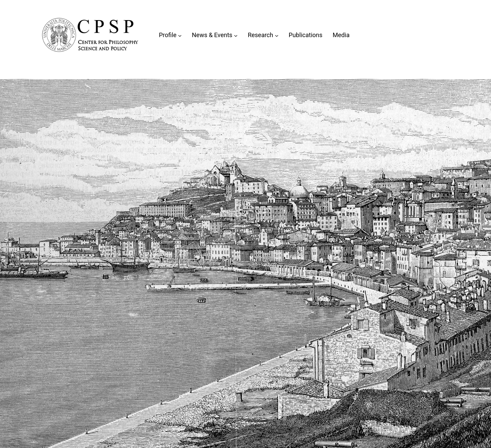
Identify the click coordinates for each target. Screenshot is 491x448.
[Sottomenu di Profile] (180, 35)
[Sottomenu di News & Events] (236, 35)
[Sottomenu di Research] (277, 35)
